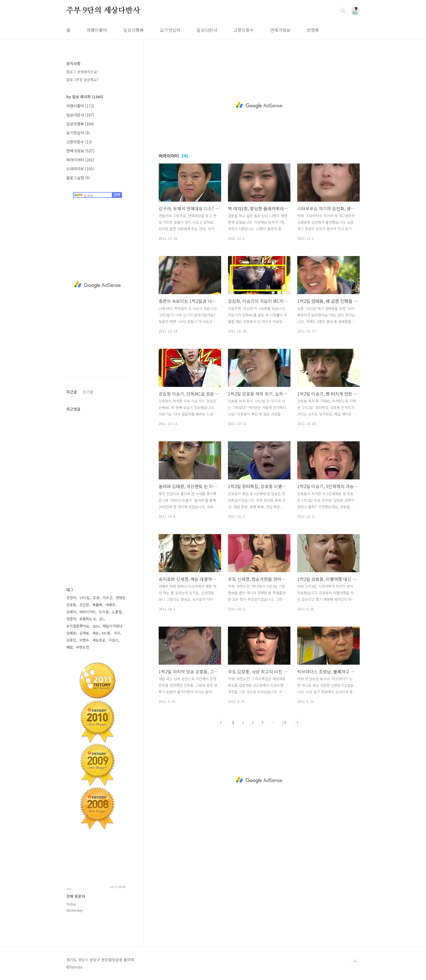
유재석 (71, 612)
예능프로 (99, 640)
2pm (96, 626)
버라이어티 (80, 160)
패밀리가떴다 (112, 626)
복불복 (97, 605)
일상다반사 (207, 30)
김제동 (84, 633)
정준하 (71, 619)
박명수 (84, 640)
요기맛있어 (170, 30)
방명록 (313, 30)
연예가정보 (280, 30)
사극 (117, 633)
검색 (343, 11)
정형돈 (121, 598)
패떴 (70, 647)
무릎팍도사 (87, 619)
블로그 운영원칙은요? (82, 72)
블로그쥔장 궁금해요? (82, 80)
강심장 (84, 605)
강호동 (71, 605)
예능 (96, 633)
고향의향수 (244, 30)
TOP (355, 962)
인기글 (88, 392)
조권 (96, 598)
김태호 (71, 633)
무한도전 (83, 647)
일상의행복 (134, 30)
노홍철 (117, 612)
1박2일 (84, 598)
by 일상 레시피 (85, 97)
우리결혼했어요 (78, 626)
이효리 (114, 640)
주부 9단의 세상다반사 (103, 11)
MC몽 (106, 633)
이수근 (108, 598)
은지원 (104, 612)
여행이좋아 (97, 30)
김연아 (71, 598)
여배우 (110, 605)
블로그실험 (78, 178)
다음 (297, 722)
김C (102, 619)
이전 (221, 722)
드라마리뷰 (80, 169)
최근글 (72, 392)
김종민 (71, 640)
